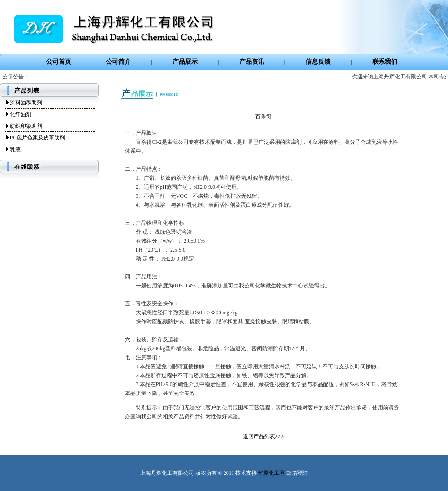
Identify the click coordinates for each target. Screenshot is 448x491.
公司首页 (59, 62)
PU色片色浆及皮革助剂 (37, 138)
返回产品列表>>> (263, 436)
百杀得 (263, 117)
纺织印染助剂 (26, 126)
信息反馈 (318, 62)
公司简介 (118, 62)
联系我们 (385, 62)
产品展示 (185, 62)
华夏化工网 (271, 473)
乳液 (15, 149)
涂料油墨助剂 (26, 103)
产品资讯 (252, 62)
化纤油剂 (21, 114)
